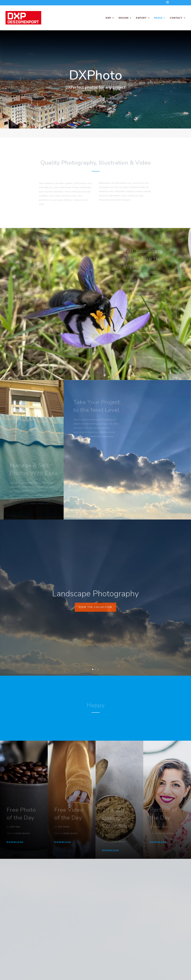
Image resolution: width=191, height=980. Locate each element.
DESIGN (124, 18)
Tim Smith (64, 827)
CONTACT (176, 18)
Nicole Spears (161, 827)
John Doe (15, 827)
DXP (108, 18)
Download (15, 842)
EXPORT (141, 18)
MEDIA (158, 18)
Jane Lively (112, 835)
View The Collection (95, 618)
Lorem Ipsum (22, 833)
